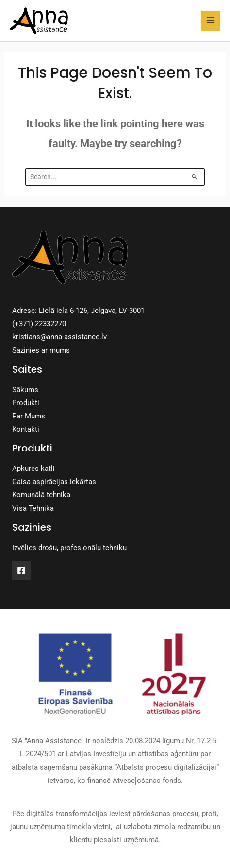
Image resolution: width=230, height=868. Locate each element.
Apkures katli (33, 469)
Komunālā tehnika (41, 495)
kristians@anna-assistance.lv (59, 337)
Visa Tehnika (33, 508)
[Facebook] (21, 571)
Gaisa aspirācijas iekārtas (54, 482)
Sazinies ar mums (41, 350)
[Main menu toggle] (211, 20)
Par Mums (29, 416)
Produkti (26, 403)
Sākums (25, 390)
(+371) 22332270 (39, 324)
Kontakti (26, 429)
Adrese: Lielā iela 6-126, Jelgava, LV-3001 (78, 311)
